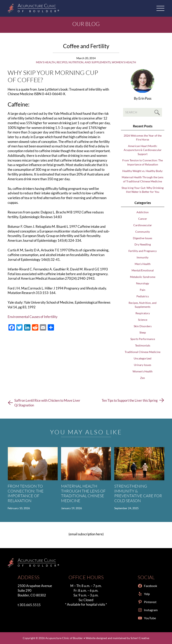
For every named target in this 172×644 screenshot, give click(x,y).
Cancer (143, 219)
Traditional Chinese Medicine (143, 352)
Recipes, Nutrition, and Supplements (84, 62)
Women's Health (124, 62)
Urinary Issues (143, 365)
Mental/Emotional (143, 270)
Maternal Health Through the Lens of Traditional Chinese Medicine (83, 493)
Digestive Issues (143, 238)
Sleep (143, 332)
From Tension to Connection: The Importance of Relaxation (26, 493)
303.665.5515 (30, 605)
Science (143, 320)
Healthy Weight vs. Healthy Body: (143, 171)
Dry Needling (143, 244)
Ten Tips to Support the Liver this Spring (130, 400)
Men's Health (46, 62)
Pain (143, 290)
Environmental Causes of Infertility (33, 317)
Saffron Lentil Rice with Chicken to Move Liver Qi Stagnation (47, 403)
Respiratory (143, 313)
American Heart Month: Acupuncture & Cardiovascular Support (143, 150)
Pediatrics (143, 296)
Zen (143, 378)
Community (143, 232)
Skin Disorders (143, 326)
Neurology (143, 283)
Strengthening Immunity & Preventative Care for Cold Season (138, 493)
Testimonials (143, 345)
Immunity (143, 257)
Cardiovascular (143, 225)
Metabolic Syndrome (143, 277)
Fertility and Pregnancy (143, 251)
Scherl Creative (140, 638)
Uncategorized (143, 358)
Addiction (143, 212)
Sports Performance (143, 339)
